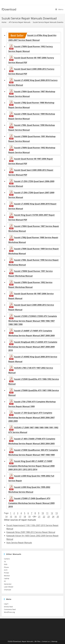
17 (20, 517)
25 (58, 517)
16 (15, 517)
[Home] (4, 22)
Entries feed (8, 607)
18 (25, 517)
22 (44, 517)
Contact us (46, 641)
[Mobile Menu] (59, 9)
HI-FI (6, 570)
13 (56, 513)
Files (39, 641)
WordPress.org (9, 612)
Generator (8, 584)
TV (5, 562)
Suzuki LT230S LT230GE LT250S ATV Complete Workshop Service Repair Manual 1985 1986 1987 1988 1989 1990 (33, 320)
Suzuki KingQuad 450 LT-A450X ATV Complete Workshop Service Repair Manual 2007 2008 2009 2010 (33, 346)
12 (52, 513)
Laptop (7, 578)
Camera (7, 559)
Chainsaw (8, 590)
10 (43, 513)
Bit (36, 641)
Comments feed (10, 609)
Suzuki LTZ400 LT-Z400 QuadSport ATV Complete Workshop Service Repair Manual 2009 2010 (32, 503)
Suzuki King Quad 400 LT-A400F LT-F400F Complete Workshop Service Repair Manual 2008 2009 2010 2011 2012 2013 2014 (32, 465)
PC (5, 581)
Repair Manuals (27, 641)
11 (47, 513)
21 (39, 517)
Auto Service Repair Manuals (19, 543)
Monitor (7, 576)
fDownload (9, 9)
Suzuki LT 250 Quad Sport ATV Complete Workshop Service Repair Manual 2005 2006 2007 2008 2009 (32, 417)
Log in (6, 604)
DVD (6, 564)
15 (11, 517)
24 (53, 517)
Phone (6, 567)
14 (6, 517)
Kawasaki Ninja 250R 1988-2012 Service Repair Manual (31, 532)
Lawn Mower (9, 587)
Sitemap (54, 641)
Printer (7, 573)
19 (29, 517)
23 (49, 517)
